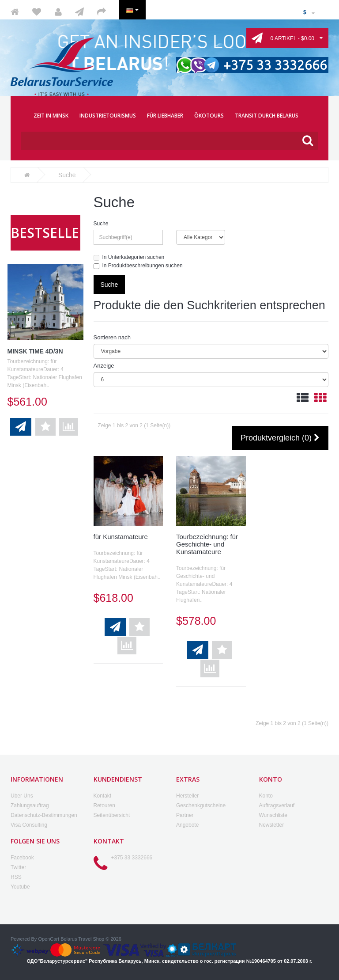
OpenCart (49, 939)
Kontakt (103, 796)
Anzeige (104, 366)
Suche (101, 224)
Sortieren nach (112, 337)
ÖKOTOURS (209, 116)
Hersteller (187, 796)
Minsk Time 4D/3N (35, 351)
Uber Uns (22, 796)
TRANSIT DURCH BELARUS (267, 116)
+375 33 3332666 (132, 858)
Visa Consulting (29, 825)
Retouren (104, 805)
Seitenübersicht (112, 815)
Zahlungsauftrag (30, 805)
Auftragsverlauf (277, 805)
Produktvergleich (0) (280, 438)
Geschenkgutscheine (201, 805)
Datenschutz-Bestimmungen (44, 815)
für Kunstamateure (121, 537)
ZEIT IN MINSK (51, 116)
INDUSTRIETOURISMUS (108, 116)
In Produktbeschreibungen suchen (138, 266)
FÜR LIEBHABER (165, 116)
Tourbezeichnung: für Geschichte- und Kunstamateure (207, 544)
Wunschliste (273, 815)
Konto (266, 796)
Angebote (187, 825)
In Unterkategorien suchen (129, 257)
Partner (185, 815)
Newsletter (272, 825)
